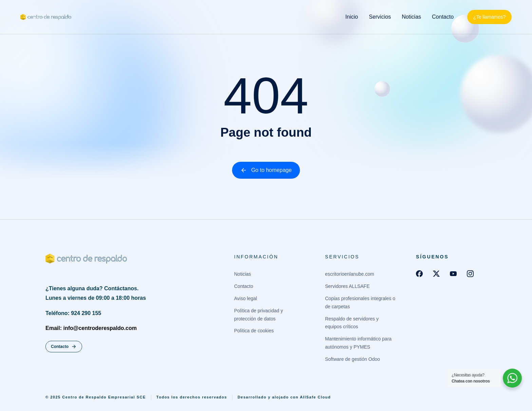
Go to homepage (266, 170)
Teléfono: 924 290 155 (73, 313)
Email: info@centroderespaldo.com (91, 328)
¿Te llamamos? (489, 17)
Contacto (64, 347)
